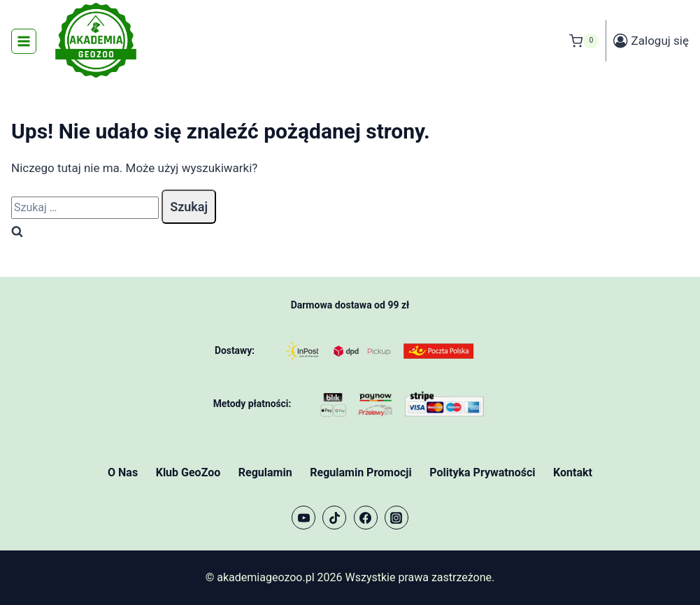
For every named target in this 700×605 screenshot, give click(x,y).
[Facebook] (366, 518)
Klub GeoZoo (188, 472)
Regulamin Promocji (360, 472)
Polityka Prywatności (482, 472)
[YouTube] (303, 518)
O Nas (123, 472)
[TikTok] (334, 518)
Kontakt (573, 472)
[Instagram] (397, 518)
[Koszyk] (584, 41)
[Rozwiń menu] (24, 41)
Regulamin (265, 472)
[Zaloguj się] (651, 41)
